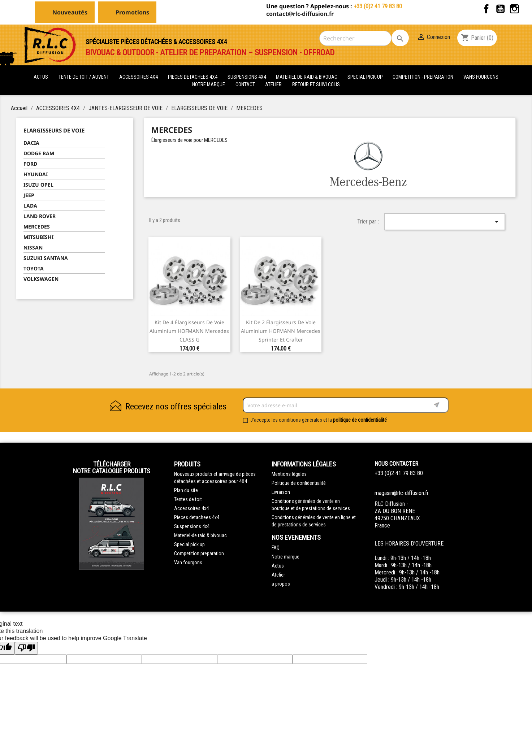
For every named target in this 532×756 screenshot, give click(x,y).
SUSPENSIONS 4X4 (247, 77)
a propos (281, 584)
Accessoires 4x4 (191, 508)
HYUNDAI (36, 174)
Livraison (281, 492)
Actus (278, 566)
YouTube (500, 9)
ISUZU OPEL (38, 185)
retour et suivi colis (316, 84)
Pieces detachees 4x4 (197, 517)
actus (41, 77)
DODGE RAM (39, 153)
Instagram (514, 9)
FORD (30, 164)
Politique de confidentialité (299, 483)
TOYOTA (34, 268)
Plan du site (186, 490)
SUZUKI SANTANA (46, 258)
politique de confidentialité (360, 420)
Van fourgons (188, 562)
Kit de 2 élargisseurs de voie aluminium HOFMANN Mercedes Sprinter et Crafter (281, 331)
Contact (245, 84)
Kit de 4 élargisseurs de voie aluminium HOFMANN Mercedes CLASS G (189, 331)
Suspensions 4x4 (192, 526)
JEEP (29, 195)
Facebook (486, 9)
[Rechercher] (355, 38)
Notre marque (209, 84)
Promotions (132, 12)
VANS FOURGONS (481, 77)
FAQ (276, 548)
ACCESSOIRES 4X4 (139, 77)
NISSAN (33, 247)
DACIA (31, 143)
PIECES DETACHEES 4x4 (193, 77)
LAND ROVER (40, 216)
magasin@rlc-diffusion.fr (402, 493)
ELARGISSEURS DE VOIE (54, 130)
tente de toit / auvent (84, 77)
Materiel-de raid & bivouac (200, 535)
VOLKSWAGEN (41, 279)
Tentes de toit (188, 499)
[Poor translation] (26, 648)
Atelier (273, 84)
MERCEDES (37, 227)
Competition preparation (199, 553)
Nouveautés (70, 12)
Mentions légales (289, 474)
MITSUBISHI (38, 237)
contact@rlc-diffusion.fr (300, 14)
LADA (30, 206)
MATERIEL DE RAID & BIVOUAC (307, 77)
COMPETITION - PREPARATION (423, 77)
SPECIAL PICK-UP (366, 77)
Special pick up (189, 544)
